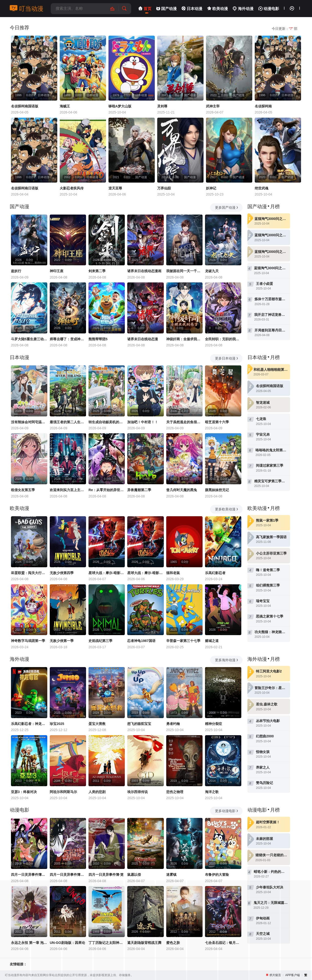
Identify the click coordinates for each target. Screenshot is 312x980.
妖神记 (211, 188)
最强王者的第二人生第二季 (68, 422)
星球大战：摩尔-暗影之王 (107, 573)
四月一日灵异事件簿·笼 (106, 875)
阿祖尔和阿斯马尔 (63, 792)
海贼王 (65, 106)
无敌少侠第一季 (62, 641)
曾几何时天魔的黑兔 (182, 490)
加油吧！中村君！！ (143, 422)
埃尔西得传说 (137, 792)
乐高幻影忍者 (215, 573)
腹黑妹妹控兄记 (217, 490)
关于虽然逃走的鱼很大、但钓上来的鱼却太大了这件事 (184, 422)
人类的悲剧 (97, 792)
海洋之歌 (212, 792)
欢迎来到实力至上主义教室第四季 (68, 490)
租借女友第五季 (23, 490)
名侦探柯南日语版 (25, 188)
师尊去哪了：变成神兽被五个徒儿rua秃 (68, 339)
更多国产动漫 (227, 207)
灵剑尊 (162, 106)
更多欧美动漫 (227, 509)
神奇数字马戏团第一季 (28, 641)
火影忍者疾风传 (72, 188)
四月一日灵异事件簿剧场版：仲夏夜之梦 (68, 875)
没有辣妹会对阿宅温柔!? (29, 422)
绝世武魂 (262, 188)
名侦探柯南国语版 (25, 106)
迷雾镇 (171, 875)
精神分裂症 (214, 724)
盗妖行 (16, 271)
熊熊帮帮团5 (98, 339)
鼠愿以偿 (134, 875)
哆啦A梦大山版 (120, 106)
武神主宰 (213, 106)
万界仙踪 (164, 188)
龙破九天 (212, 271)
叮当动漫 (27, 9)
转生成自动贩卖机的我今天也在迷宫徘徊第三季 (107, 422)
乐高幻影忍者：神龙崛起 (29, 724)
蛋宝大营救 (97, 724)
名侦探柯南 (263, 106)
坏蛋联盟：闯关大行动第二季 (29, 573)
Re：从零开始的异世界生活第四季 (107, 490)
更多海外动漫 (227, 660)
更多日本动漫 (227, 358)
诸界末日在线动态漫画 (144, 271)
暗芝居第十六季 (217, 422)
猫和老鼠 (173, 573)
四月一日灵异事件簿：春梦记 (29, 875)
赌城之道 (212, 641)
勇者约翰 (173, 724)
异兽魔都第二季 (139, 490)
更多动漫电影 (227, 811)
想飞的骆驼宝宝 (139, 724)
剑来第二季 (97, 271)
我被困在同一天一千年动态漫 (184, 271)
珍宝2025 (57, 724)
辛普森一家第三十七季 (183, 641)
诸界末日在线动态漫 (143, 339)
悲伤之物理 (175, 792)
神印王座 (57, 271)
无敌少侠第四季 (62, 573)
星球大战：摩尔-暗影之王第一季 (145, 573)
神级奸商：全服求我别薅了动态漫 (184, 339)
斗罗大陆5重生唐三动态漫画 (29, 339)
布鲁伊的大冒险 (217, 875)
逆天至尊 (115, 188)
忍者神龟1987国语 (141, 641)
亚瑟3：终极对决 (24, 792)
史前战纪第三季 (100, 641)
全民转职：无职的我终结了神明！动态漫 (223, 339)
